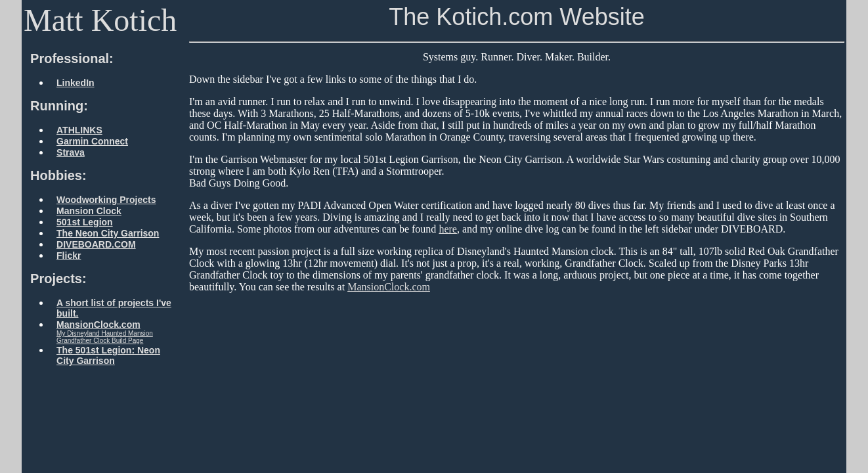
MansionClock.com (389, 287)
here (448, 229)
